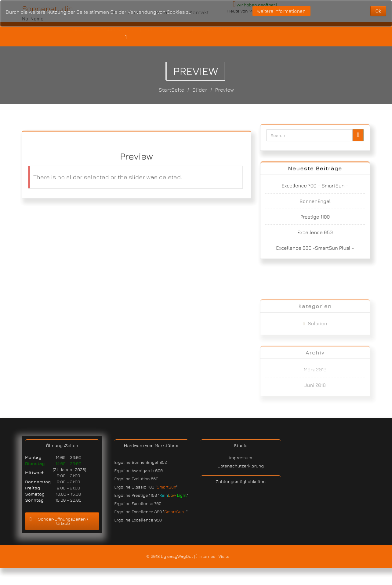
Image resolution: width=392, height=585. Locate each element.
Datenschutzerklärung (241, 466)
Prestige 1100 (315, 222)
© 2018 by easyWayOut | (171, 556)
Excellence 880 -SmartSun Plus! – (315, 253)
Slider (203, 90)
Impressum (241, 458)
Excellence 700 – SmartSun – (315, 191)
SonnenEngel (315, 207)
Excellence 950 (315, 238)
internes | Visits (213, 556)
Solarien (317, 347)
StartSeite (174, 90)
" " (173, 495)
